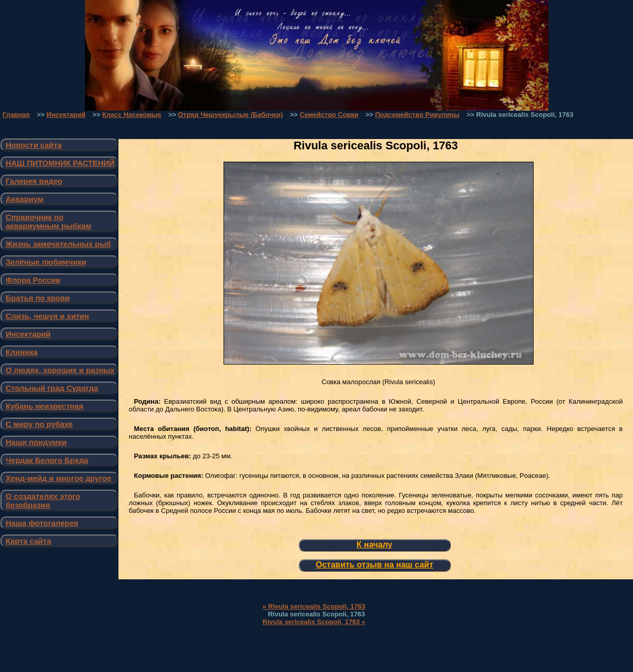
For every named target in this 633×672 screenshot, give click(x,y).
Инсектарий (66, 115)
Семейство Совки (329, 115)
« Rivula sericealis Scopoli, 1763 (314, 606)
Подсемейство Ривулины (417, 115)
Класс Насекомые (132, 115)
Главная (16, 115)
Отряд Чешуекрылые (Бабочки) (230, 115)
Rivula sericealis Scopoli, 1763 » (314, 622)
